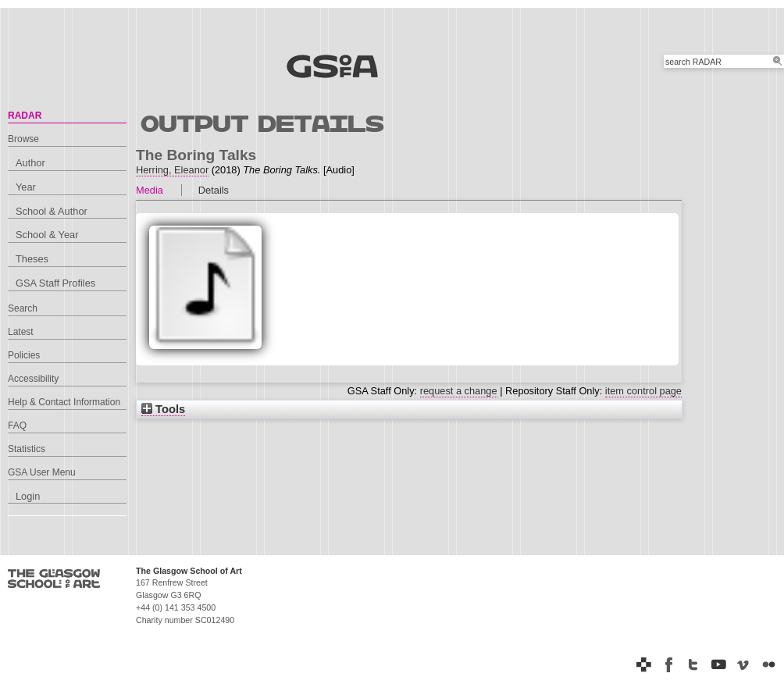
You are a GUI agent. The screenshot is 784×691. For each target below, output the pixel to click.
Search (23, 308)
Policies (24, 355)
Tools (163, 409)
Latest (21, 332)
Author (30, 163)
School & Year (47, 235)
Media (150, 190)
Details (214, 190)
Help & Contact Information (64, 402)
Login (28, 496)
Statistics (27, 449)
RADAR (25, 116)
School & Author (52, 211)
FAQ (17, 426)
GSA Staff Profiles (55, 283)
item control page (643, 391)
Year (26, 187)
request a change (459, 391)
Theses (32, 259)
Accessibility (33, 379)
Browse (23, 139)
